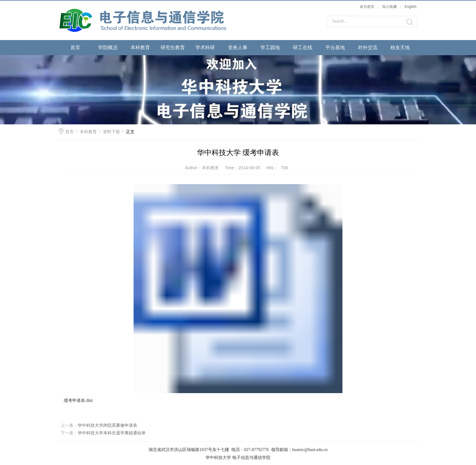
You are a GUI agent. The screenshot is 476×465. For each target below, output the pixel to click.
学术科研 (205, 47)
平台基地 (335, 47)
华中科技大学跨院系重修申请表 (107, 425)
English (411, 7)
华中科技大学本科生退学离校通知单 (112, 433)
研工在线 (303, 47)
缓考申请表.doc (78, 400)
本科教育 (140, 47)
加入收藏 (389, 7)
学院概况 (108, 47)
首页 (75, 47)
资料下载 (111, 132)
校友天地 (400, 47)
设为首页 (367, 7)
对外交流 (368, 47)
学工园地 (270, 47)
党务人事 (238, 47)
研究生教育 (173, 47)
